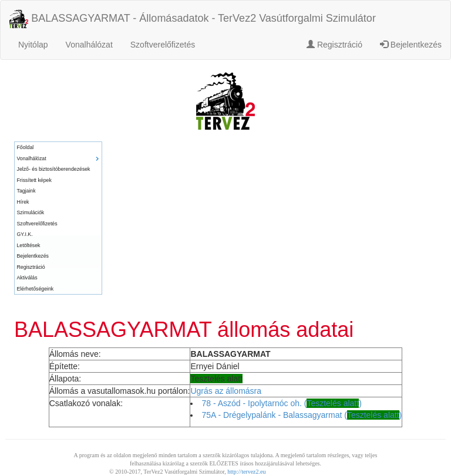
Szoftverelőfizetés (163, 45)
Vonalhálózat (89, 45)
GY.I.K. (25, 234)
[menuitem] (58, 148)
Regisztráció (334, 45)
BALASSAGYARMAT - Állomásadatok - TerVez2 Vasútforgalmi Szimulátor (193, 19)
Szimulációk (31, 212)
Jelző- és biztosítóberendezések (54, 169)
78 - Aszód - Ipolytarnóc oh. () (281, 403)
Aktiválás (27, 278)
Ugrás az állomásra (226, 391)
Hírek (23, 202)
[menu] (58, 218)
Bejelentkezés (411, 45)
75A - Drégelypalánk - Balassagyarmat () (302, 415)
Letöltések (29, 245)
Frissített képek (34, 180)
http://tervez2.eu (246, 472)
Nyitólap (33, 45)
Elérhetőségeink (36, 289)
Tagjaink (26, 191)
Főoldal (26, 147)
